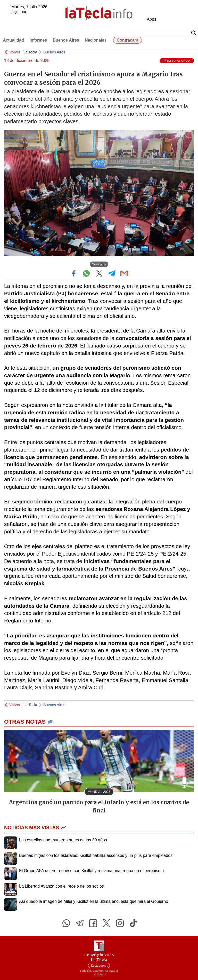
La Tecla (30, 52)
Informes (38, 40)
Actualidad (13, 40)
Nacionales (96, 40)
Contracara (127, 40)
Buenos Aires (66, 40)
